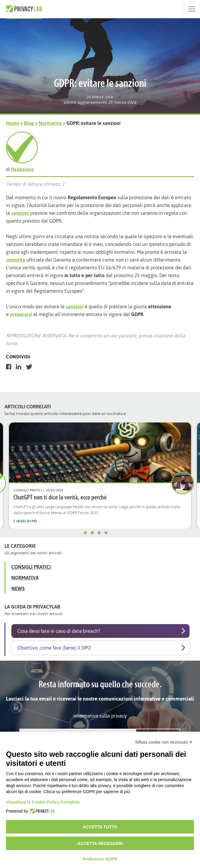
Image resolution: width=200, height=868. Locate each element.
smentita (16, 260)
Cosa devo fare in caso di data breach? (59, 631)
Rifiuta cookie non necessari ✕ (164, 742)
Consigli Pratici (31, 567)
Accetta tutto (100, 827)
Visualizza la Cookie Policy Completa (43, 802)
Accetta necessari (100, 843)
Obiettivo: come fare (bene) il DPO (54, 648)
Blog (29, 123)
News (18, 588)
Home (13, 123)
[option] (100, 475)
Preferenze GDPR (100, 859)
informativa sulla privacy (100, 716)
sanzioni (20, 213)
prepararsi (21, 314)
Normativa (50, 123)
